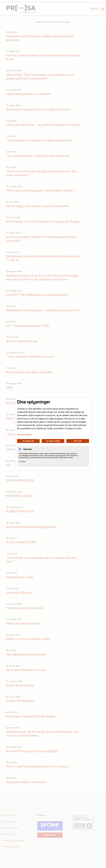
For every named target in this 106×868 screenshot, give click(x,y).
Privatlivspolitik (24, 435)
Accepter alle (28, 441)
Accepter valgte (53, 441)
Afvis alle (78, 441)
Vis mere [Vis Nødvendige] (22, 461)
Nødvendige (25, 449)
